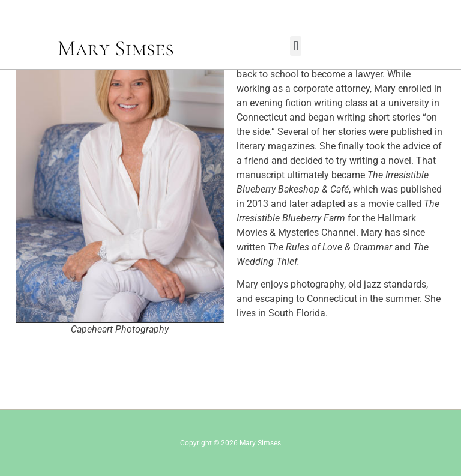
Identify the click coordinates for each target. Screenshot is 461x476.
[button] (296, 46)
